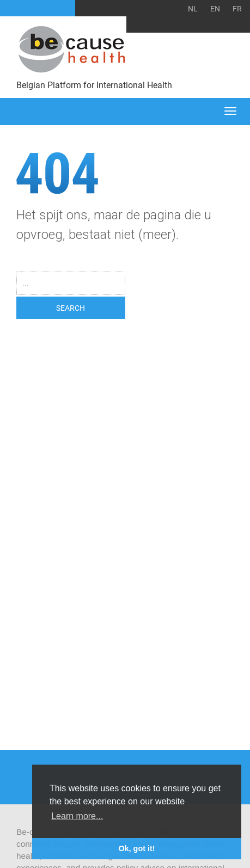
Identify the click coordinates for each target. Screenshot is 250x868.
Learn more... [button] (77, 816)
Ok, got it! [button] (136, 848)
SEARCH (71, 308)
